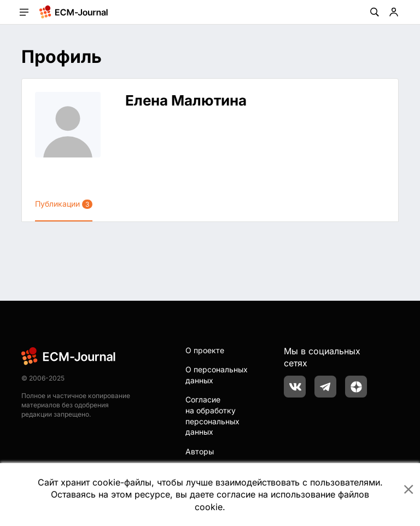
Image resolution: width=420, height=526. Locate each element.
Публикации (64, 204)
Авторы (200, 451)
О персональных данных (217, 375)
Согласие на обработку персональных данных (212, 416)
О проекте (205, 350)
